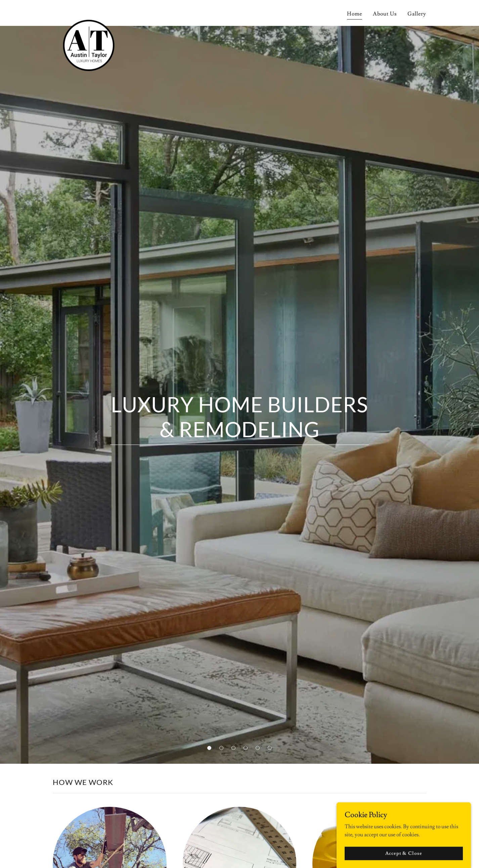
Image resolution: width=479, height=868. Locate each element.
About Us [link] (385, 14)
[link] (88, 12)
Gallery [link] (417, 14)
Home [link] (355, 14)
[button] (209, 748)
